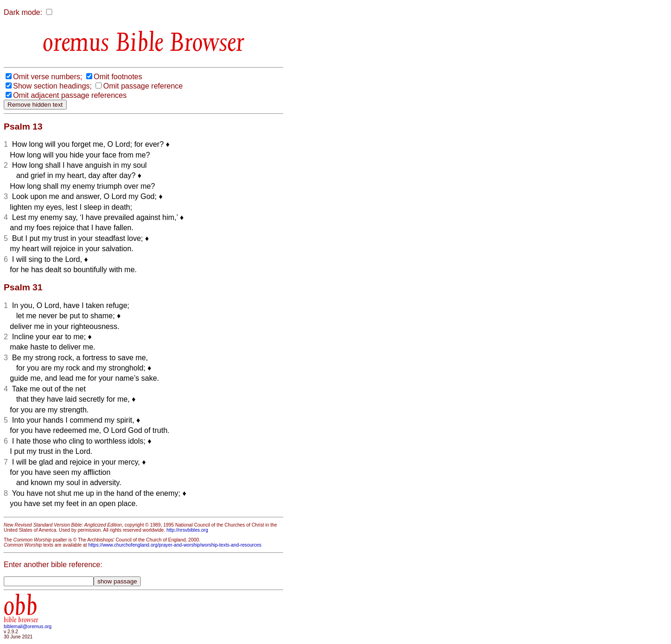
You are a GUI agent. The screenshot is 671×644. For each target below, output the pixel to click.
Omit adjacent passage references (70, 95)
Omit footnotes (118, 77)
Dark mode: (23, 12)
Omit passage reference (143, 86)
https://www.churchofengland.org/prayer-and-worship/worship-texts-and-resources (175, 545)
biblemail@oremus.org (28, 627)
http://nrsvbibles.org (187, 530)
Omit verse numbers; (48, 77)
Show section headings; (52, 86)
